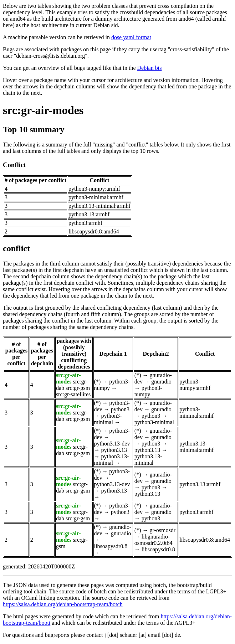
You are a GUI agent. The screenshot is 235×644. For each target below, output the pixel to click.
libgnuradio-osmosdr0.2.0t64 (154, 540)
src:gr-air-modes (43, 110)
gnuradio (161, 382)
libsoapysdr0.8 (111, 546)
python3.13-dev (112, 444)
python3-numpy (148, 391)
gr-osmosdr (163, 530)
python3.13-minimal (112, 460)
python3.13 (114, 450)
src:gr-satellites (73, 394)
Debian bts (150, 68)
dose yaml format (131, 37)
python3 (120, 409)
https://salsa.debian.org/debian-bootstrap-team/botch (63, 604)
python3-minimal (108, 419)
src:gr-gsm (78, 388)
